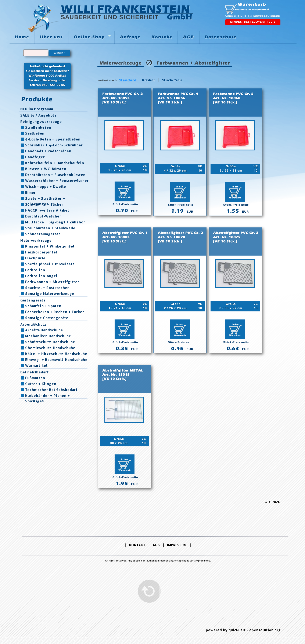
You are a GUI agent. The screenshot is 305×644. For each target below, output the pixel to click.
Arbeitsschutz (33, 324)
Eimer (30, 193)
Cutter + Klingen (41, 384)
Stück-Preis (172, 80)
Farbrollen (35, 270)
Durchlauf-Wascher (43, 216)
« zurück (273, 502)
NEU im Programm (37, 109)
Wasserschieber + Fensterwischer (57, 181)
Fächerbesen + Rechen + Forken (55, 312)
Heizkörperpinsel (41, 252)
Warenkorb (252, 4)
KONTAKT (137, 545)
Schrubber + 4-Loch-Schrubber (54, 145)
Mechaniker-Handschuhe (48, 336)
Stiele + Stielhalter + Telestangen (45, 198)
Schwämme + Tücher (44, 204)
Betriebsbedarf (35, 372)
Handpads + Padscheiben (48, 151)
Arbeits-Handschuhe (44, 330)
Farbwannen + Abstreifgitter (52, 282)
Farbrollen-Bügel (41, 276)
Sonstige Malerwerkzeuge (50, 294)
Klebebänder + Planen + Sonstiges (48, 396)
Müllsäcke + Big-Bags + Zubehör (55, 222)
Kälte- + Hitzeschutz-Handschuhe (56, 354)
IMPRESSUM (177, 545)
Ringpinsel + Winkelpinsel (50, 246)
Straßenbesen (38, 127)
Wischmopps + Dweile (46, 187)
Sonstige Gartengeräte (47, 318)
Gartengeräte (33, 300)
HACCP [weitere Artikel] (48, 210)
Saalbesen (35, 133)
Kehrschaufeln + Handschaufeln (55, 163)
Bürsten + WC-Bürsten (46, 169)
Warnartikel (36, 366)
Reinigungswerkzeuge (41, 122)
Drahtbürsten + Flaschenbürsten (55, 175)
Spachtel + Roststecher (47, 288)
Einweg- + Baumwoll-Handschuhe (56, 360)
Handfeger (35, 157)
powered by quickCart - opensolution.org (243, 630)
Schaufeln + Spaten (43, 306)
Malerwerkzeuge (36, 241)
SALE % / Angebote (39, 115)
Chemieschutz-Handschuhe (50, 348)
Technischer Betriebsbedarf (51, 390)
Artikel (148, 80)
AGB (156, 545)
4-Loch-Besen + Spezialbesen (53, 139)
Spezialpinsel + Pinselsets (50, 264)
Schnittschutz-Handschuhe (50, 342)
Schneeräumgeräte (43, 234)
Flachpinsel (36, 258)
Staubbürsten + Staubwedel (51, 228)
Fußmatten (35, 378)
